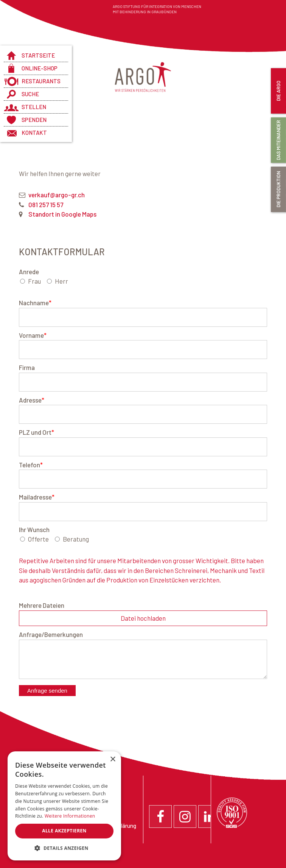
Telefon (31, 465)
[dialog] (64, 806)
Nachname (35, 303)
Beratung (76, 539)
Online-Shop (40, 68)
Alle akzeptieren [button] (64, 831)
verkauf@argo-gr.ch (57, 195)
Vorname (33, 335)
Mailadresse (37, 497)
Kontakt (34, 133)
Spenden (34, 120)
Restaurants (41, 81)
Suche (30, 94)
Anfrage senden (47, 691)
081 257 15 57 (46, 205)
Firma (27, 367)
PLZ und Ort (37, 432)
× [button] (113, 759)
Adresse (32, 400)
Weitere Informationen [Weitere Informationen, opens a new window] (70, 816)
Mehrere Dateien (42, 605)
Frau (34, 281)
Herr (61, 281)
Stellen (34, 107)
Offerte (38, 539)
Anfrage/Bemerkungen (51, 634)
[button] (64, 848)
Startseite (38, 55)
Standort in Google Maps (62, 214)
